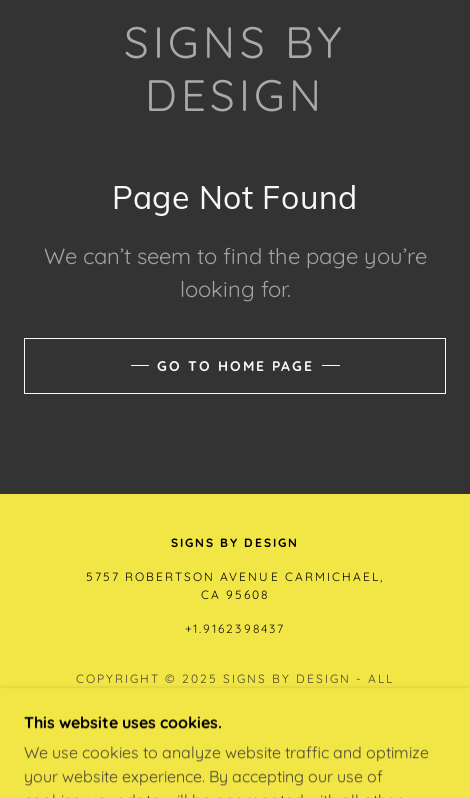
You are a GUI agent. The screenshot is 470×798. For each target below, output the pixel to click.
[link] (235, 69)
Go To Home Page (235, 366)
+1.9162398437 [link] (234, 628)
